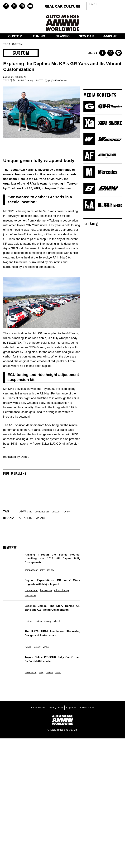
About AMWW (37, 694)
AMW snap (26, 511)
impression (47, 588)
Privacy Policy (55, 694)
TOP (6, 44)
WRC (61, 660)
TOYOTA (41, 518)
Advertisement (88, 694)
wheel (59, 616)
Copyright (72, 694)
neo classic (29, 660)
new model (29, 594)
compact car (44, 511)
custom (59, 511)
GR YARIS (26, 518)
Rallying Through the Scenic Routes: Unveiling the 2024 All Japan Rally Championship (51, 558)
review (71, 511)
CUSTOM (17, 44)
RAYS (26, 637)
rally (43, 568)
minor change (66, 588)
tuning (49, 616)
